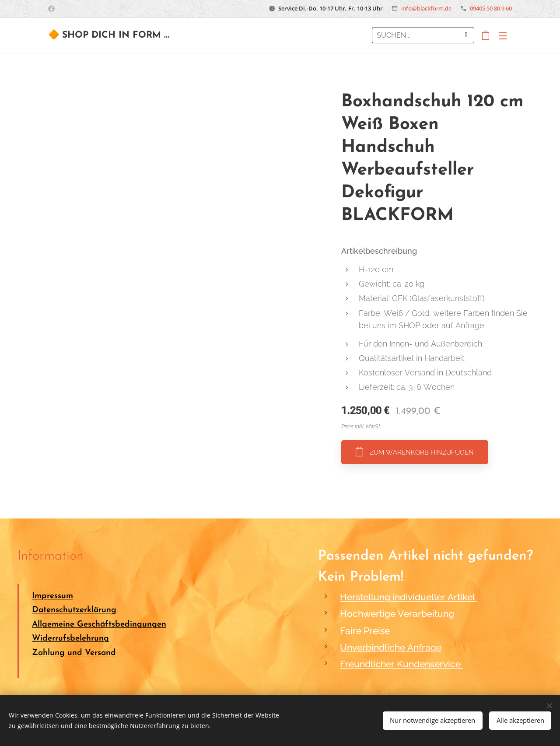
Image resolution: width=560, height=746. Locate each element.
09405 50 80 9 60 (491, 8)
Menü (503, 36)
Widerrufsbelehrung (70, 639)
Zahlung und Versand (74, 653)
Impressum (52, 596)
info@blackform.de (426, 8)
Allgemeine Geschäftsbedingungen (99, 625)
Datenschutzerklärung (74, 611)
